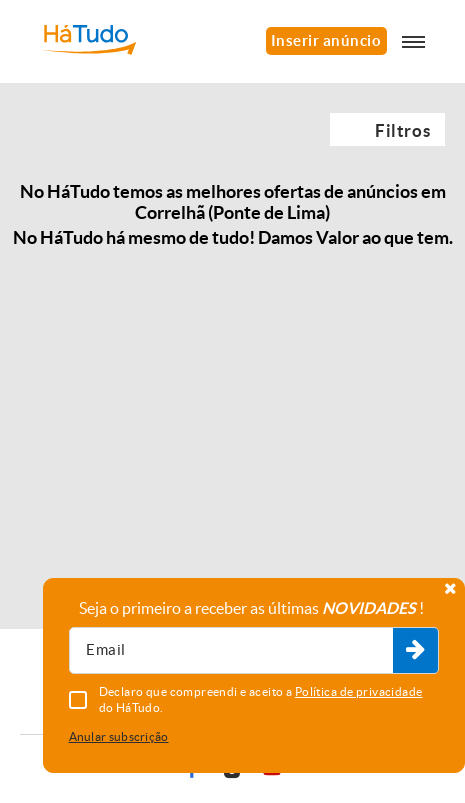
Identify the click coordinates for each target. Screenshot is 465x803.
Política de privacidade (359, 691)
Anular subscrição (119, 736)
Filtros (402, 130)
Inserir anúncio (326, 40)
